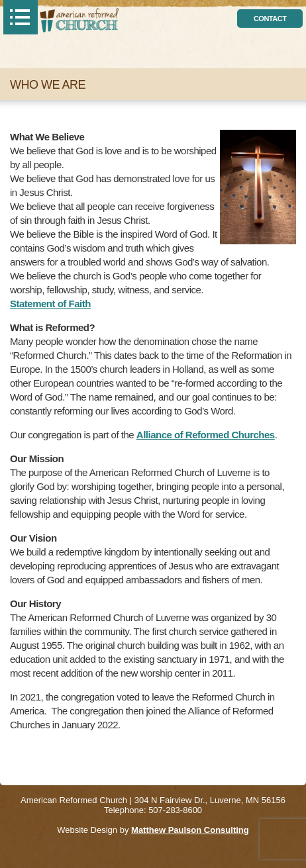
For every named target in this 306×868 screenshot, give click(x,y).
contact (270, 19)
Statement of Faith (50, 304)
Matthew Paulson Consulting (190, 830)
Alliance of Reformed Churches (206, 435)
